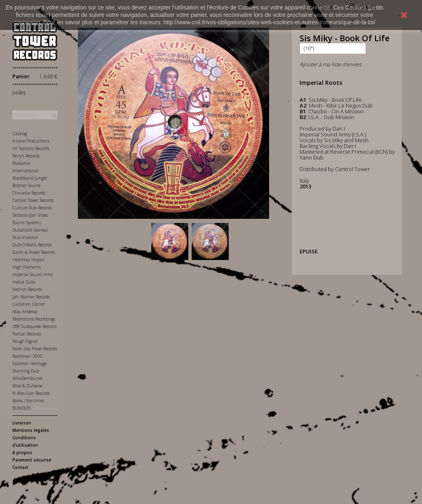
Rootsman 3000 (27, 356)
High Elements (27, 267)
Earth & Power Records (34, 252)
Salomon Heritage (29, 363)
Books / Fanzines (28, 401)
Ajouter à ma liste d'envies (331, 64)
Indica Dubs (24, 282)
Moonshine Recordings (34, 319)
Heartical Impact (28, 260)
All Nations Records (31, 148)
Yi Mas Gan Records (31, 393)
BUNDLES (22, 408)
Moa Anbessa (25, 312)
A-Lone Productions (31, 141)
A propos (22, 452)
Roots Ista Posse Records (35, 349)
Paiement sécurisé (32, 460)
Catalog (20, 134)
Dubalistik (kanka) (30, 230)
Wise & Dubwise (27, 386)
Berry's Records (26, 156)
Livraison (22, 423)
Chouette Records (29, 193)
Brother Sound (26, 185)
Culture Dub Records (32, 208)
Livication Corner (29, 304)
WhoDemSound (27, 378)
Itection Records (27, 289)
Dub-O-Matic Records (32, 245)
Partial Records (27, 334)
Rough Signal (25, 341)
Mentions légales (31, 430)
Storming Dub (26, 371)
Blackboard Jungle (30, 178)
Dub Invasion (25, 237)
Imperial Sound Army (33, 274)
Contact (20, 467)
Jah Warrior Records (31, 297)
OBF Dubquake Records (34, 326)
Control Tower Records (33, 200)
